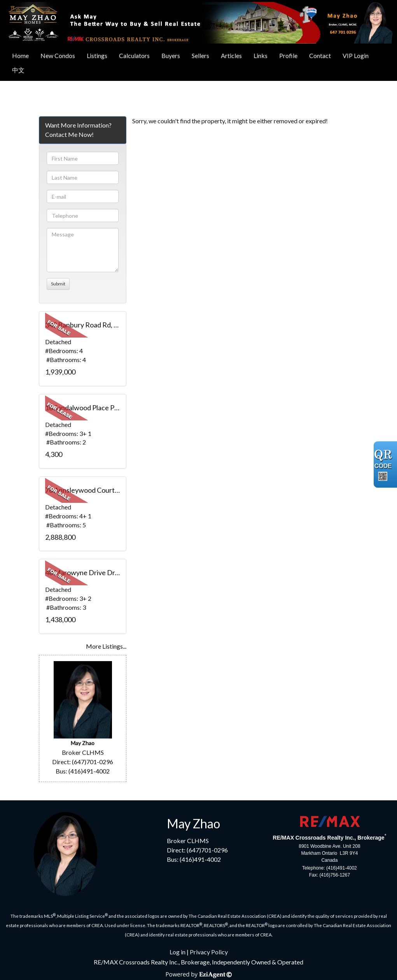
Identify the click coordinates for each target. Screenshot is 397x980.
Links (261, 55)
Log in (178, 952)
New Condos (58, 55)
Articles (231, 55)
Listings (97, 55)
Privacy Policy (209, 952)
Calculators (134, 55)
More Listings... (106, 646)
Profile (288, 55)
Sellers (200, 55)
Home (20, 55)
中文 (18, 70)
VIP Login (356, 55)
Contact (320, 55)
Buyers (171, 55)
